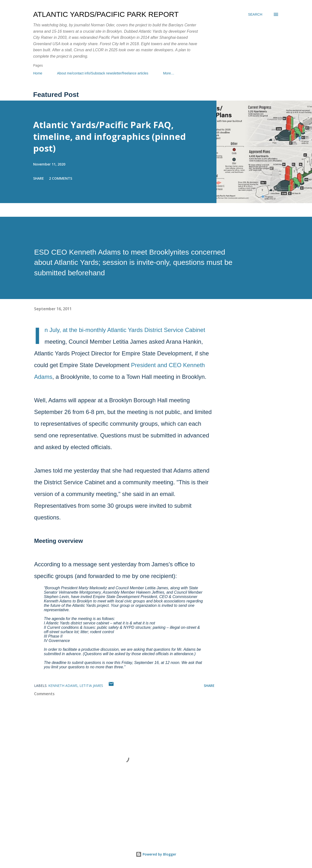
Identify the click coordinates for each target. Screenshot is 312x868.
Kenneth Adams (63, 686)
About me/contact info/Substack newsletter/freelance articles (103, 73)
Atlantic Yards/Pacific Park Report (106, 14)
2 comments (61, 178)
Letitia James (91, 686)
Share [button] (39, 178)
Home (38, 73)
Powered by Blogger (156, 854)
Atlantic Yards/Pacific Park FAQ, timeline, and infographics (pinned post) (109, 137)
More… (169, 73)
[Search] (255, 14)
